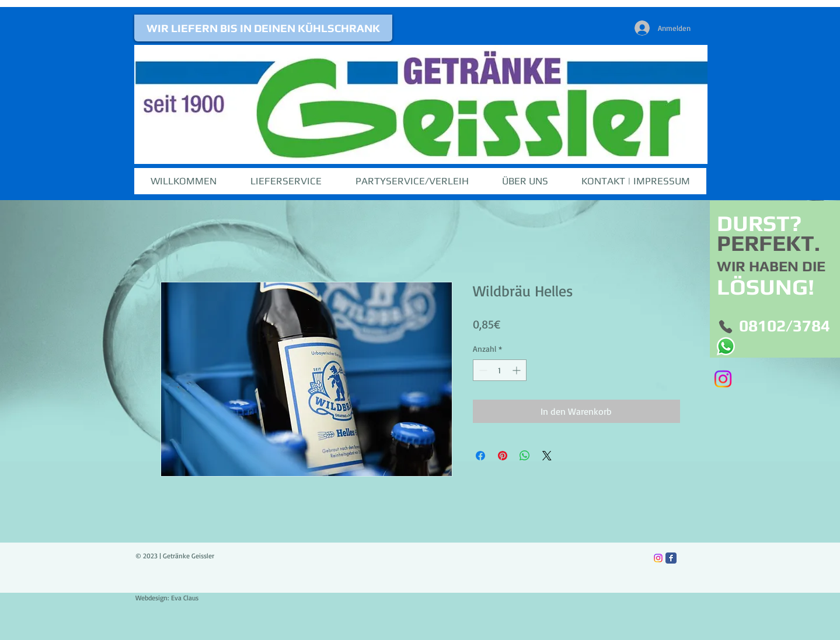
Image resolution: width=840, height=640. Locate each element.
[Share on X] (547, 456)
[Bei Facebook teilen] (480, 456)
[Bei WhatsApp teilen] (525, 456)
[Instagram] (723, 379)
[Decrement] (482, 370)
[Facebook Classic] (671, 558)
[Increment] (517, 370)
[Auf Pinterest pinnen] (503, 456)
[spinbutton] (500, 370)
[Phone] (726, 327)
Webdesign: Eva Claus (167, 598)
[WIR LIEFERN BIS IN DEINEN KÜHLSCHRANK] (263, 28)
